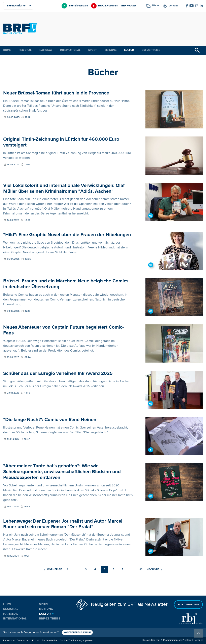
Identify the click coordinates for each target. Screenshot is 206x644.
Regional (25, 50)
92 (141, 569)
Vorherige (53, 569)
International (70, 50)
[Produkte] (18, 6)
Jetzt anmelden (188, 605)
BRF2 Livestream (108, 6)
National (46, 50)
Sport (93, 50)
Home (7, 50)
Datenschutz (24, 640)
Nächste (154, 569)
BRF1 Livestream (78, 6)
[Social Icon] (187, 6)
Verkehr (173, 6)
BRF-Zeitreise (151, 50)
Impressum (9, 640)
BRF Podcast (129, 6)
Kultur (129, 50)
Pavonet (198, 640)
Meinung (111, 50)
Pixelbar (187, 640)
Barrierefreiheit (50, 640)
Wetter (156, 5)
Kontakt (36, 640)
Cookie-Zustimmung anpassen (77, 640)
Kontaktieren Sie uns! (77, 632)
